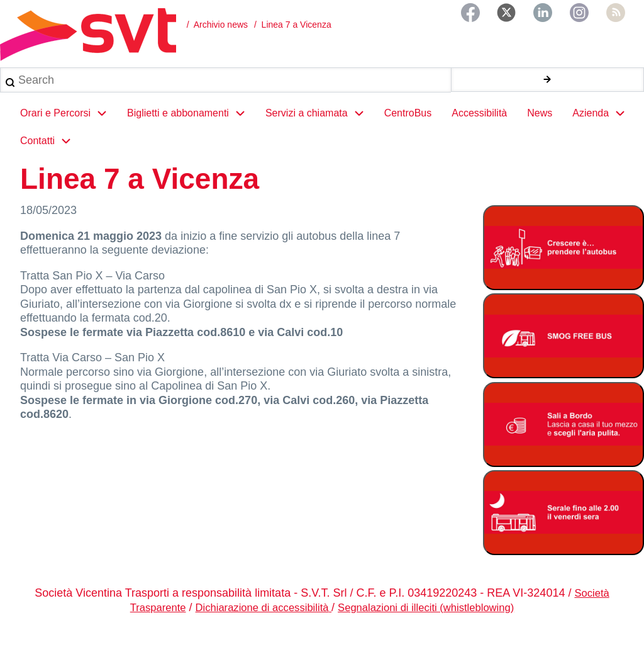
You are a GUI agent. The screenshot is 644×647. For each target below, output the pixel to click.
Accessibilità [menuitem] (479, 124)
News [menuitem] (540, 124)
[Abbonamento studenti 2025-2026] (563, 259)
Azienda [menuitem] (604, 125)
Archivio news (221, 25)
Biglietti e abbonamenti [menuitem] (191, 125)
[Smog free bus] (563, 347)
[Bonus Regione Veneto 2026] (563, 436)
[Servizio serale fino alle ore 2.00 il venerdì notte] (563, 524)
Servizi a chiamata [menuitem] (320, 125)
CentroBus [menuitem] (408, 124)
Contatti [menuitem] (51, 152)
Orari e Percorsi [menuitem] (69, 125)
